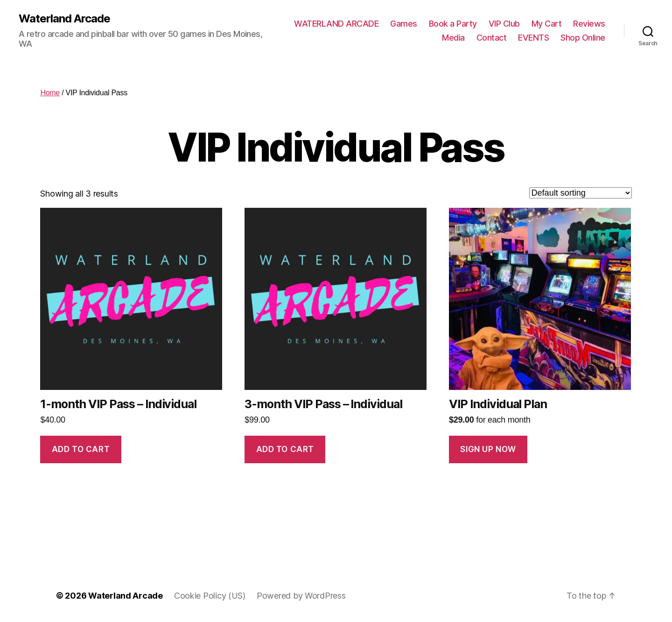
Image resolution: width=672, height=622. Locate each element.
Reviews (589, 24)
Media (453, 38)
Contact (492, 38)
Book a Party (453, 24)
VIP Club (504, 24)
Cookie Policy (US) (210, 596)
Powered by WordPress (301, 596)
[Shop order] (581, 193)
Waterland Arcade (64, 19)
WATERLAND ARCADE (336, 24)
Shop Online (583, 38)
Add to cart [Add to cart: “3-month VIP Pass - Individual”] (285, 449)
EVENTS (533, 38)
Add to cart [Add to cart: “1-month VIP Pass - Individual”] (81, 449)
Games (404, 24)
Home (50, 93)
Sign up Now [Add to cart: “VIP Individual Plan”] (488, 449)
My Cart (547, 24)
